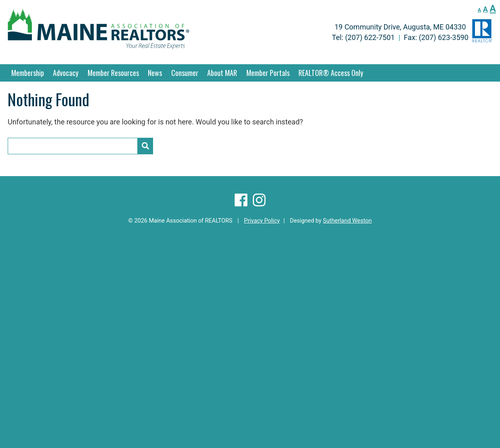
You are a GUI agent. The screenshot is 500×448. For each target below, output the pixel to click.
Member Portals (268, 73)
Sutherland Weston (347, 221)
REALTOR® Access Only (331, 73)
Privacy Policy (262, 221)
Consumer (185, 73)
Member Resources (113, 73)
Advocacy (66, 73)
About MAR (222, 73)
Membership (28, 73)
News (155, 73)
